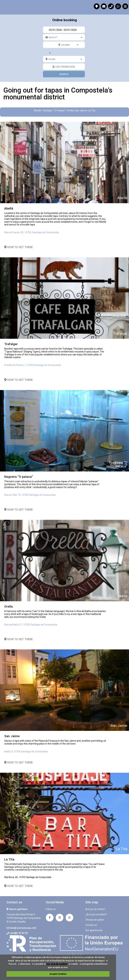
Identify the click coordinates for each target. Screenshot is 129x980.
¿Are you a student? (96, 914)
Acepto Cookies (58, 974)
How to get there (19, 247)
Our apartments (94, 930)
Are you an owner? (95, 909)
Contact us (91, 925)
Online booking (65, 20)
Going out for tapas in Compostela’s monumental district (7, 7)
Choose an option (95, 920)
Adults (52, 37)
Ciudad (52, 59)
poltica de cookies (57, 964)
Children (65, 45)
